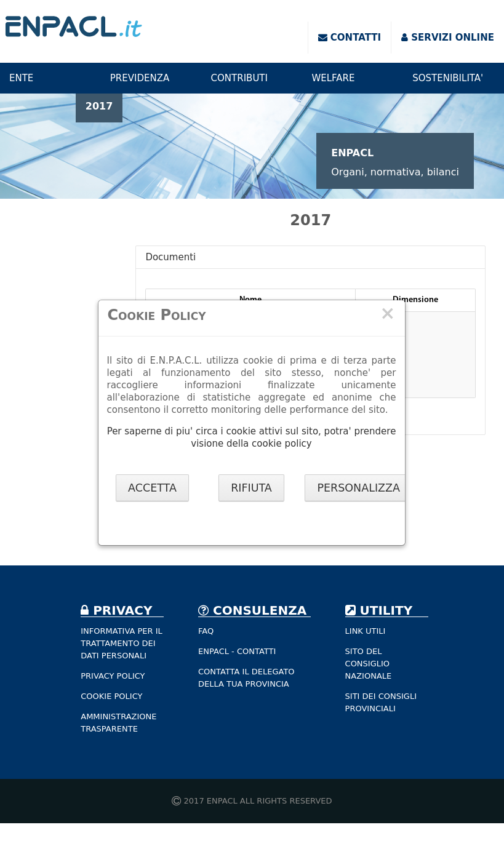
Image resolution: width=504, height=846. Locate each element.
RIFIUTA (251, 488)
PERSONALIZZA (358, 488)
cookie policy (282, 444)
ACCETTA (152, 488)
